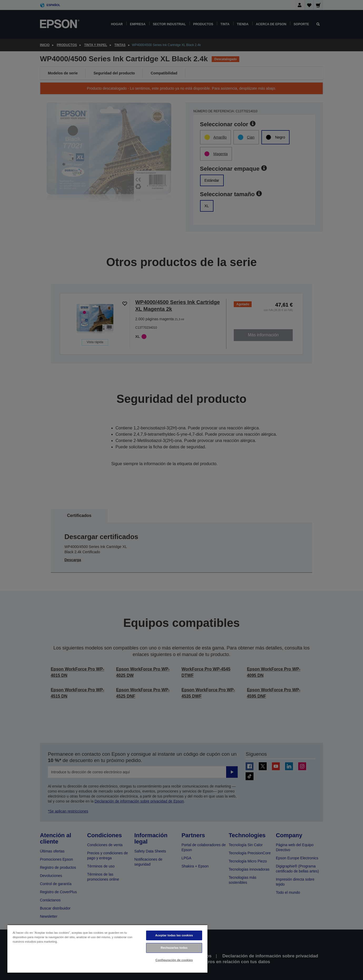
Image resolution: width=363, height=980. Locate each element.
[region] (107, 949)
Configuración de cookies (174, 960)
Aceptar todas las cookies (174, 935)
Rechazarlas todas (174, 948)
